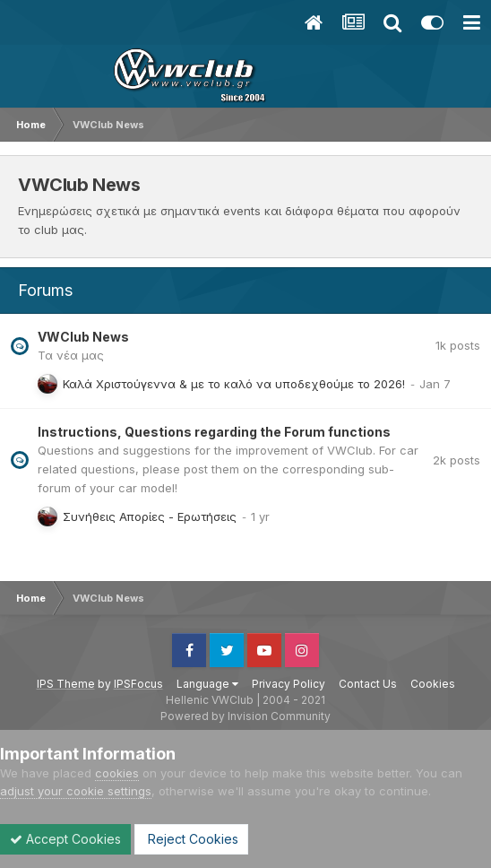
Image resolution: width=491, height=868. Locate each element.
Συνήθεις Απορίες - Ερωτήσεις (150, 516)
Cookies (433, 684)
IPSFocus (138, 684)
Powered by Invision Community (245, 716)
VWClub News (83, 337)
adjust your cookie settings (76, 791)
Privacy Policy (289, 684)
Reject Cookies (191, 839)
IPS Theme (66, 684)
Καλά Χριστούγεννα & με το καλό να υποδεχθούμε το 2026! (234, 384)
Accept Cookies (65, 839)
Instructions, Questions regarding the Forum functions (214, 432)
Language (207, 684)
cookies (117, 773)
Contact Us (368, 684)
